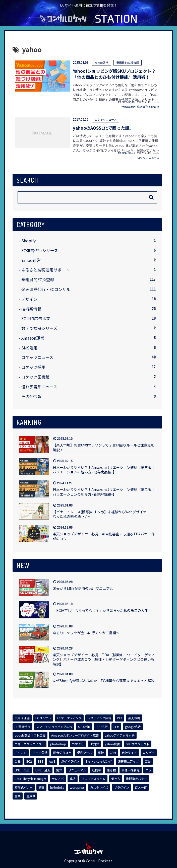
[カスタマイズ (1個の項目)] (99, 787)
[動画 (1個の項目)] (41, 787)
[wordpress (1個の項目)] (77, 787)
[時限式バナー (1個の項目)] (24, 787)
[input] (87, 197)
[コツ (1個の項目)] (148, 770)
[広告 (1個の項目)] (148, 761)
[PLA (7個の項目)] (120, 718)
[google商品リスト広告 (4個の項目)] (30, 735)
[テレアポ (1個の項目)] (58, 779)
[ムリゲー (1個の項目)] (149, 753)
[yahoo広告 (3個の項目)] (112, 744)
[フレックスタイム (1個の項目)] (93, 779)
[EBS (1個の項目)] (40, 761)
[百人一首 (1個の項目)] (141, 787)
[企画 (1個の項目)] (18, 761)
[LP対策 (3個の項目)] (94, 744)
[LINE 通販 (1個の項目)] (43, 770)
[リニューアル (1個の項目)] (77, 770)
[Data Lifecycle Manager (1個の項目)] (30, 779)
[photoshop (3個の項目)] (58, 744)
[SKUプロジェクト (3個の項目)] (138, 744)
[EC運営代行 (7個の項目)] (22, 727)
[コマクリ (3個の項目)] (78, 744)
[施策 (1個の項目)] (59, 770)
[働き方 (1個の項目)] (116, 779)
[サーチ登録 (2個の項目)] (40, 753)
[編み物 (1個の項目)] (111, 770)
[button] (151, 197)
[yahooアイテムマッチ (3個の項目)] (120, 735)
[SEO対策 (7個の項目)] (84, 727)
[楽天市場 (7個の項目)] (134, 718)
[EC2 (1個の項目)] (29, 761)
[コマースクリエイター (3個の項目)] (29, 744)
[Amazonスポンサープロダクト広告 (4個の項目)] (75, 735)
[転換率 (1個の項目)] (96, 770)
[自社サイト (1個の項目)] (129, 753)
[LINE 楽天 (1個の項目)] (22, 770)
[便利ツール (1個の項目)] (85, 753)
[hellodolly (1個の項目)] (57, 787)
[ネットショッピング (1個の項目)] (98, 761)
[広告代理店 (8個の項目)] (22, 718)
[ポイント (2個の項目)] (21, 753)
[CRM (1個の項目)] (113, 753)
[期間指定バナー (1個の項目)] (137, 779)
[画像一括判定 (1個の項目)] (131, 770)
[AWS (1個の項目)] (52, 761)
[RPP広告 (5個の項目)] (102, 727)
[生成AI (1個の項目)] (31, 796)
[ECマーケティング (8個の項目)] (69, 718)
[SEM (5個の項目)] (116, 727)
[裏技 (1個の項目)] (101, 753)
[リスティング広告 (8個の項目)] (99, 718)
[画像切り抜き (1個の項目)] (62, 753)
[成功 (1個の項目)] (73, 779)
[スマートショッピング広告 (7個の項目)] (54, 727)
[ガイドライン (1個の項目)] (70, 761)
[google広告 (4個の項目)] (133, 727)
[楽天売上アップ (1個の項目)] (128, 761)
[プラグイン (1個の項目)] (122, 787)
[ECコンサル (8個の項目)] (43, 718)
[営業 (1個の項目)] (18, 796)
